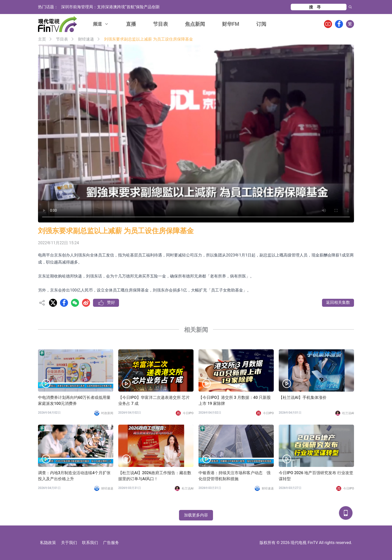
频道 (101, 24)
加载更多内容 (196, 515)
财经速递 (86, 39)
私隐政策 (48, 543)
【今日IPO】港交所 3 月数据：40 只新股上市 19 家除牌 (235, 400)
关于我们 (69, 543)
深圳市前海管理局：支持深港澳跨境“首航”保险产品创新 (110, 7)
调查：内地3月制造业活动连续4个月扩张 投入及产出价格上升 (76, 476)
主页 (42, 39)
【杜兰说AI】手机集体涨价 (303, 397)
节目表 (160, 24)
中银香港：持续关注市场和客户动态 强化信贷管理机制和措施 (234, 476)
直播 (131, 24)
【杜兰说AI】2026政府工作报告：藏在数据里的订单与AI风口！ (155, 476)
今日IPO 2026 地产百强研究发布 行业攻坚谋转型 (316, 476)
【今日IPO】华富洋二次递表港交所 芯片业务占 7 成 (154, 400)
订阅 (261, 24)
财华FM (231, 24)
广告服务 (111, 543)
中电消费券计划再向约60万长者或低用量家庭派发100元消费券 (74, 400)
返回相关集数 (338, 302)
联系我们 (90, 543)
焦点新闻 (195, 24)
